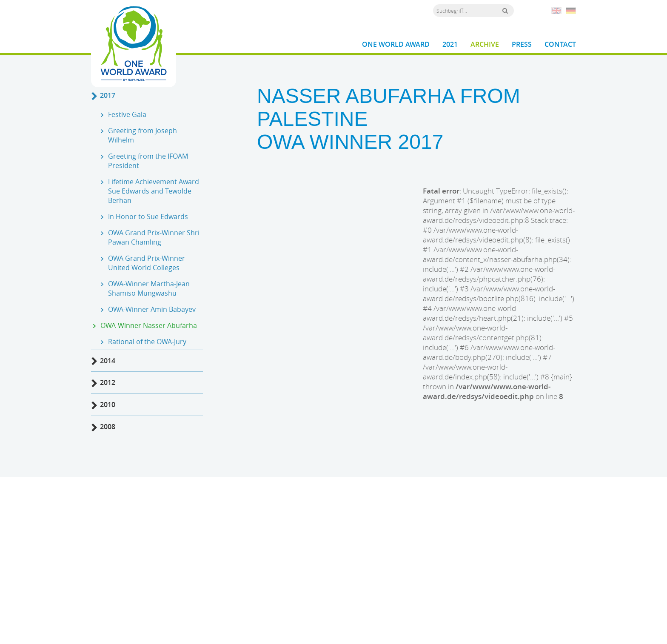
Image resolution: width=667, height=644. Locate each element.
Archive (485, 44)
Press (522, 44)
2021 (450, 44)
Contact (560, 44)
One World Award (396, 44)
